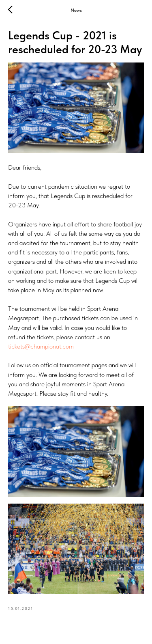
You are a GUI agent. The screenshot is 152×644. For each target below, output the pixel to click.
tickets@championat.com (41, 346)
